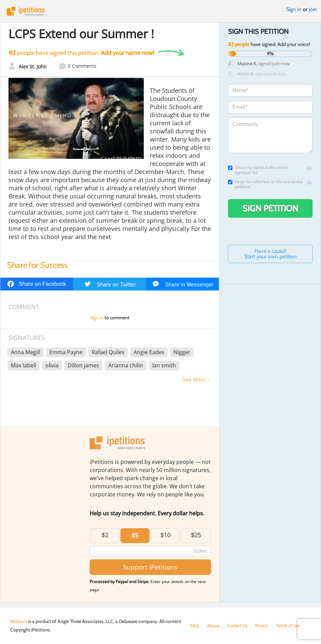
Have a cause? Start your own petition (270, 254)
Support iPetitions (150, 567)
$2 (105, 535)
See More (194, 380)
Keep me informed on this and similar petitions (266, 184)
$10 (165, 535)
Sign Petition (270, 208)
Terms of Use (293, 626)
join (313, 9)
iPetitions (160, 11)
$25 (196, 535)
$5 (135, 535)
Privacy (265, 626)
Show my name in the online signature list (258, 170)
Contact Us (239, 626)
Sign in (294, 9)
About (213, 626)
